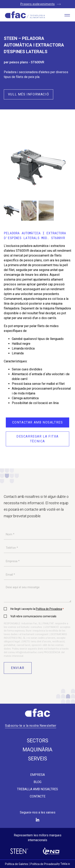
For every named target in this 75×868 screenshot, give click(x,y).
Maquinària (37, 750)
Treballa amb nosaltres (37, 789)
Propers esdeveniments (38, 4)
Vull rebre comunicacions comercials (33, 616)
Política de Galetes (17, 864)
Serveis (37, 759)
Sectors (37, 741)
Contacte (38, 796)
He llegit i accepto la (37, 609)
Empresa (37, 775)
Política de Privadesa (49, 609)
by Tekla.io (63, 864)
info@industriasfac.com (29, 652)
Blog (37, 782)
